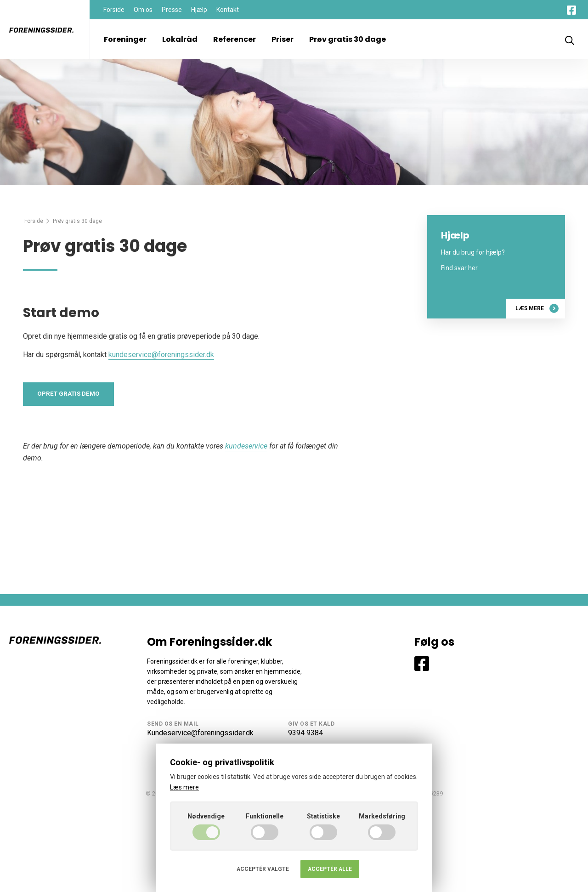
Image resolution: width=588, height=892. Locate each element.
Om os (143, 10)
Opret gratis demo (69, 394)
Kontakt (228, 10)
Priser (283, 39)
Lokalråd (180, 39)
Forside (114, 10)
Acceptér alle (330, 869)
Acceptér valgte (263, 869)
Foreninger (125, 39)
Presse (172, 10)
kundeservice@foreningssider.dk (161, 355)
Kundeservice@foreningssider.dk (200, 733)
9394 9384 (305, 733)
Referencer (235, 39)
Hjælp (199, 10)
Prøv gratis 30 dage (348, 39)
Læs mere (537, 308)
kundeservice (246, 446)
